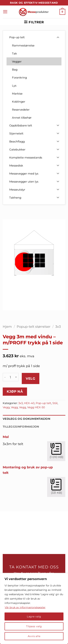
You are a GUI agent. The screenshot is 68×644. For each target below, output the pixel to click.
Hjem (7, 327)
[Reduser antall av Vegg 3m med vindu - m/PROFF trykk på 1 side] (5, 377)
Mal (6, 437)
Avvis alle (34, 636)
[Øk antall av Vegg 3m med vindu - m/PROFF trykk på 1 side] (16, 377)
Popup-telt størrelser (34, 327)
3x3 (58, 327)
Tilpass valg (34, 626)
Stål (55, 403)
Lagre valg (34, 616)
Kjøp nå (15, 391)
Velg (30, 378)
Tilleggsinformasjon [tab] (21, 427)
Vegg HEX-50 (36, 407)
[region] (34, 608)
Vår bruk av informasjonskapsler (25, 607)
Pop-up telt (43, 403)
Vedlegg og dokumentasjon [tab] (26, 419)
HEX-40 (29, 403)
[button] (5, 12)
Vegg (6, 407)
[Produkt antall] (10, 377)
